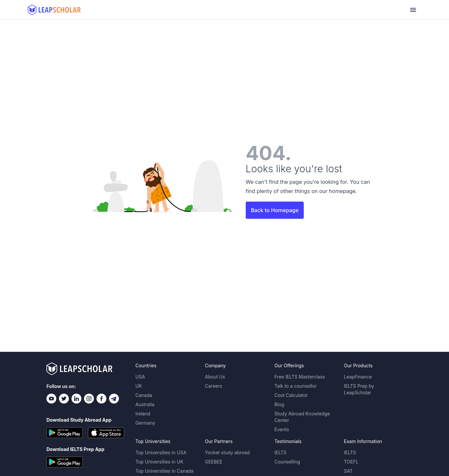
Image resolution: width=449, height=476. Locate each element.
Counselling (287, 462)
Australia (145, 404)
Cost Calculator (291, 395)
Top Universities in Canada (164, 471)
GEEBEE (214, 462)
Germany (145, 423)
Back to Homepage (275, 210)
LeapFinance (358, 377)
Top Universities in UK (159, 462)
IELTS (281, 452)
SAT (348, 471)
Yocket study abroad (227, 452)
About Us (215, 377)
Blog (279, 404)
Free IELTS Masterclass (300, 377)
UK (139, 386)
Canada (144, 395)
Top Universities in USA (161, 452)
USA (140, 377)
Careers (213, 386)
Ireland (143, 414)
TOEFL (351, 462)
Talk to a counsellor (295, 386)
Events (282, 429)
